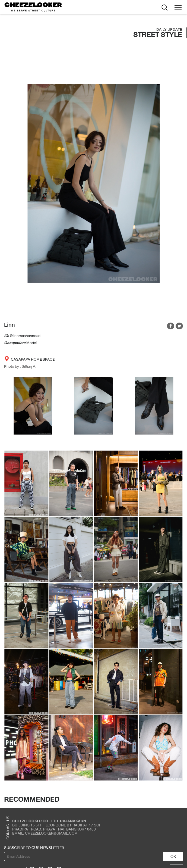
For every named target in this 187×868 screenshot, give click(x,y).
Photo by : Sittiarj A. (20, 366)
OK (173, 857)
